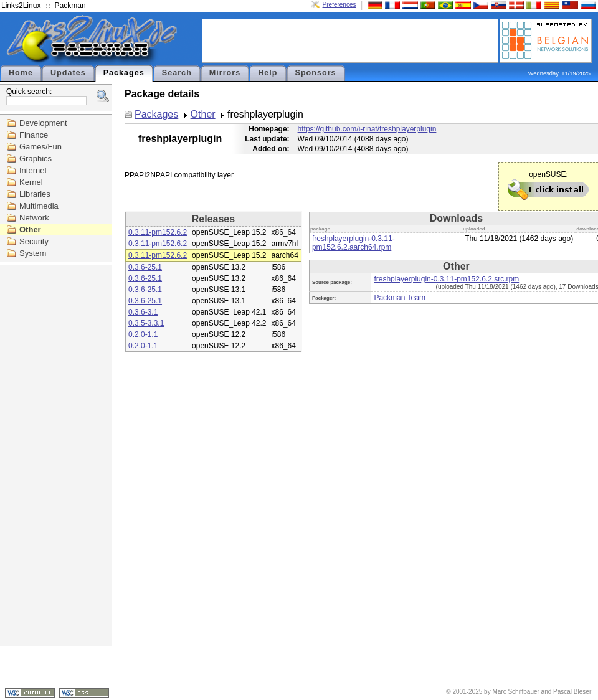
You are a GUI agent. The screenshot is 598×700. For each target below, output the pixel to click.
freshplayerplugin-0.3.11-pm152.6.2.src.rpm (446, 279)
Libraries (35, 194)
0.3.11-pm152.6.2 (158, 232)
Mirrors (225, 73)
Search (177, 73)
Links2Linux (21, 6)
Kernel (31, 182)
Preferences (339, 5)
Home (21, 73)
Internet (33, 170)
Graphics (36, 158)
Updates (68, 73)
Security (34, 241)
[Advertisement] (350, 40)
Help (268, 73)
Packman (70, 6)
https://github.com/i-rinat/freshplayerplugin (367, 129)
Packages (124, 73)
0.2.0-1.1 (143, 334)
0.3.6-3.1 (143, 312)
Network (34, 218)
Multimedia (39, 206)
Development (43, 123)
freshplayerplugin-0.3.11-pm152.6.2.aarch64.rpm (354, 243)
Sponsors (316, 73)
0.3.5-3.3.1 (146, 323)
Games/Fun (40, 147)
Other (30, 229)
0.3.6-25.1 (145, 267)
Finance (34, 135)
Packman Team (399, 298)
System (33, 253)
